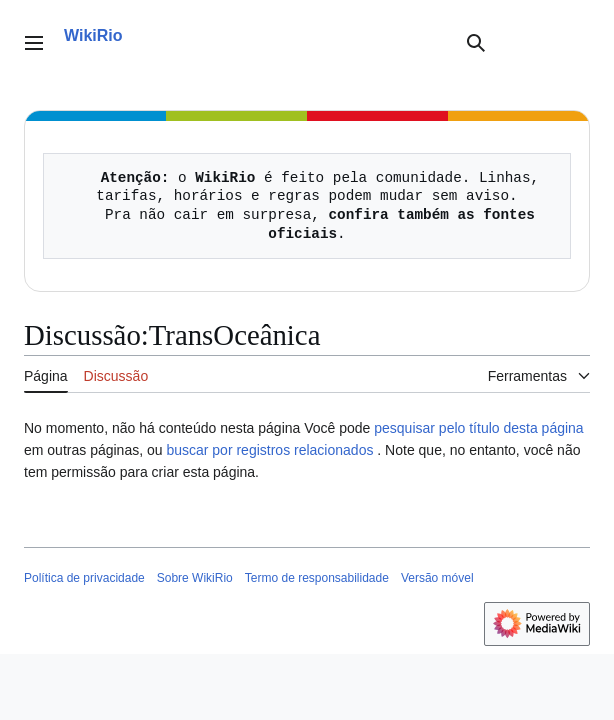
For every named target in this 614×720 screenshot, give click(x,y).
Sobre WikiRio (195, 578)
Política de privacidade (84, 578)
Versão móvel (437, 578)
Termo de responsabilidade (317, 578)
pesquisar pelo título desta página (478, 428)
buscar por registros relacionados (269, 450)
